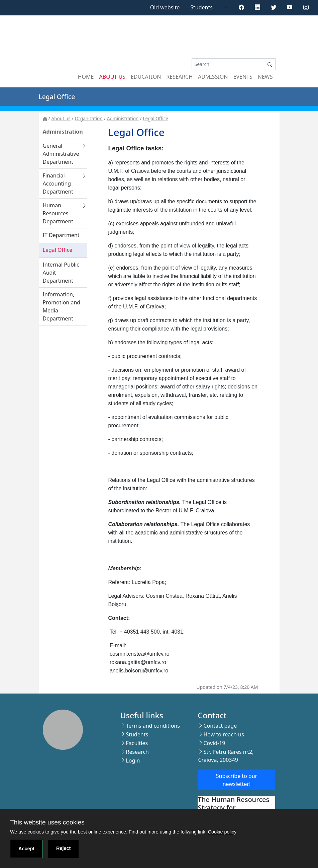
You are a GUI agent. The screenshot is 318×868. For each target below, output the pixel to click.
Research (179, 77)
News (265, 77)
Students (201, 7)
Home (86, 77)
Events (243, 77)
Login (133, 761)
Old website (165, 7)
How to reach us (224, 734)
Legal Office (155, 118)
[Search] (228, 64)
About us (112, 77)
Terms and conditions (153, 726)
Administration (123, 118)
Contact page (220, 726)
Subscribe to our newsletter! (237, 780)
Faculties (137, 743)
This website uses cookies (47, 822)
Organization (89, 118)
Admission (213, 77)
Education (146, 77)
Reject (63, 848)
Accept (26, 849)
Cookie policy (222, 832)
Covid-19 (214, 743)
